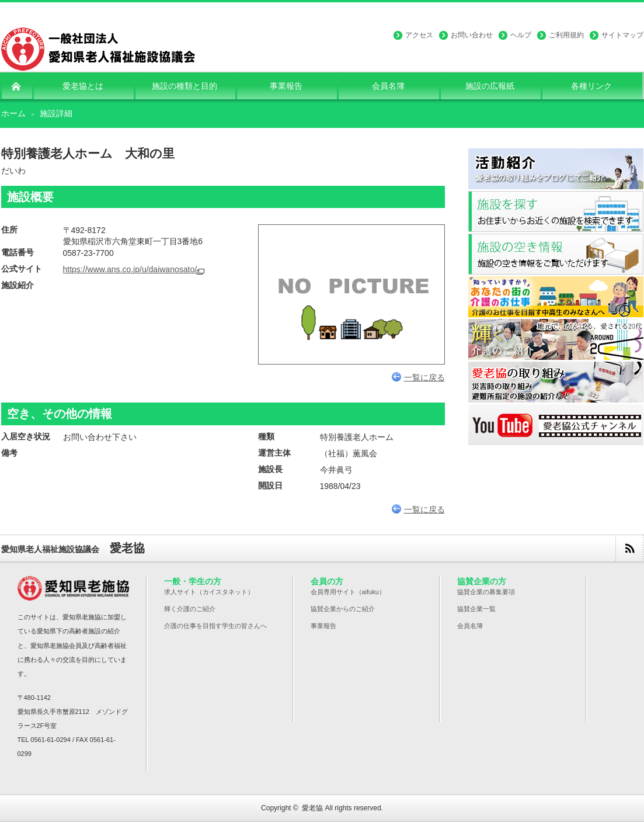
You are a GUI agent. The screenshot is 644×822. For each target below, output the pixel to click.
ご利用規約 (566, 35)
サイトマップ (622, 35)
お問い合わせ (472, 35)
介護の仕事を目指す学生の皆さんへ (215, 626)
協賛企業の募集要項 (486, 592)
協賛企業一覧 (476, 609)
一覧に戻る (418, 377)
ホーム (13, 113)
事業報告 (323, 626)
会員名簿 (470, 626)
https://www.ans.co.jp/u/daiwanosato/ (130, 269)
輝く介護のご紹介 (190, 609)
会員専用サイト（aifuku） (348, 592)
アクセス (419, 35)
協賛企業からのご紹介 (343, 609)
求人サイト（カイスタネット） (209, 592)
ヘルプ (521, 35)
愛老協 (312, 808)
